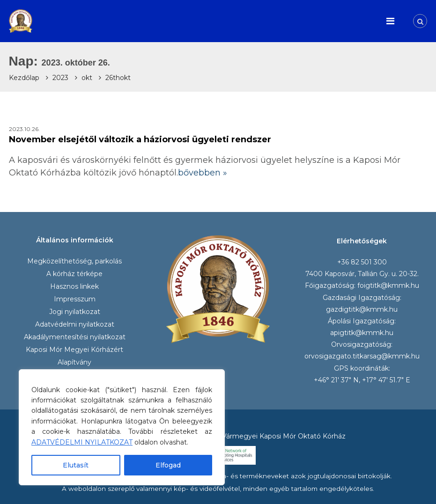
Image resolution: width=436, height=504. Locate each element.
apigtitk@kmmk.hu (362, 333)
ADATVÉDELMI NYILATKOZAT (82, 442)
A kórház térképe (74, 274)
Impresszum (75, 299)
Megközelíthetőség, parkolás (74, 261)
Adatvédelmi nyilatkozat (75, 324)
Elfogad (168, 465)
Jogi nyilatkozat (75, 312)
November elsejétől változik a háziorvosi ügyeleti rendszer (140, 139)
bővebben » (203, 173)
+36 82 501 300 (362, 262)
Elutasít (76, 465)
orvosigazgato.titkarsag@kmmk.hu (362, 356)
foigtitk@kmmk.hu (388, 285)
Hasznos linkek (74, 286)
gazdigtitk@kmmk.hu (362, 309)
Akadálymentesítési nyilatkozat (75, 337)
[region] (122, 427)
